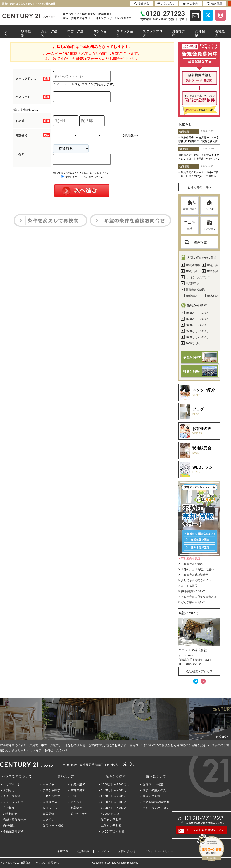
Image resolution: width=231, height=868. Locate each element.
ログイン (49, 820)
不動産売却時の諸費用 (195, 575)
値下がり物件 (79, 814)
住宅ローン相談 (53, 825)
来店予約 (63, 851)
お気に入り (166, 4)
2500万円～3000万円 (115, 802)
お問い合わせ (127, 851)
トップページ (12, 784)
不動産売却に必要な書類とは (199, 597)
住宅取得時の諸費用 (156, 802)
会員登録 (49, 814)
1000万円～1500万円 (115, 784)
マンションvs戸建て (156, 808)
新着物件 (76, 808)
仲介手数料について (193, 591)
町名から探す (51, 796)
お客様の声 (10, 814)
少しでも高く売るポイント (197, 580)
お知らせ (9, 790)
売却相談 (9, 825)
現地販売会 (50, 802)
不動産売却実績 (191, 558)
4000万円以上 (110, 814)
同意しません (94, 177)
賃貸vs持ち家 (152, 796)
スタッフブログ (13, 802)
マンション (209, 225)
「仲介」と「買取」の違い (197, 569)
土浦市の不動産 (111, 825)
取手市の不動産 (111, 820)
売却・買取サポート (16, 820)
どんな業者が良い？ (193, 602)
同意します (69, 177)
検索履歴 (215, 4)
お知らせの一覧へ (199, 187)
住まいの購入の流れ (156, 790)
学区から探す (51, 790)
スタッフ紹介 (12, 796)
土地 (190, 225)
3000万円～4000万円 (115, 808)
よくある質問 (189, 586)
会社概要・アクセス (199, 671)
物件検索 (196, 242)
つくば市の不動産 (113, 831)
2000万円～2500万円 (115, 796)
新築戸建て (190, 205)
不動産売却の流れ (192, 564)
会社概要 (9, 808)
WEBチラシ (51, 808)
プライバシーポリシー (159, 851)
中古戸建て (209, 205)
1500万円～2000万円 (115, 790)
